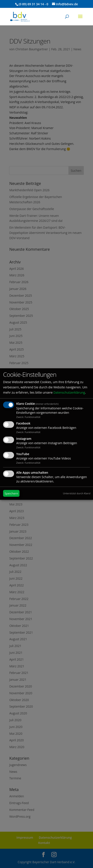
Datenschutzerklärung (69, 392)
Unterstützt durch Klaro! (77, 493)
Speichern (11, 493)
